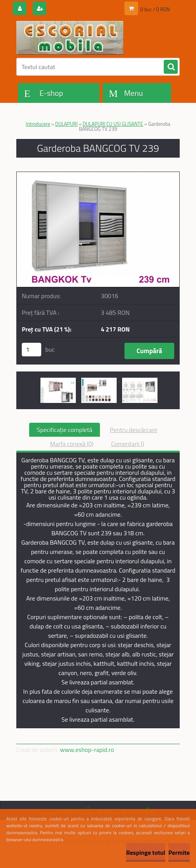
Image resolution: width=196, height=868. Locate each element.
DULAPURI (66, 124)
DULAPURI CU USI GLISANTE (113, 124)
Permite (179, 852)
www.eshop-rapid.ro (87, 750)
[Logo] (70, 38)
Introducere (38, 124)
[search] (171, 67)
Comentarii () (127, 444)
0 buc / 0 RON (155, 9)
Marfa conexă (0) (72, 444)
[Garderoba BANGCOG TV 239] (98, 175)
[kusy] (31, 350)
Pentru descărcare (133, 430)
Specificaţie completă (65, 430)
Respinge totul (146, 852)
